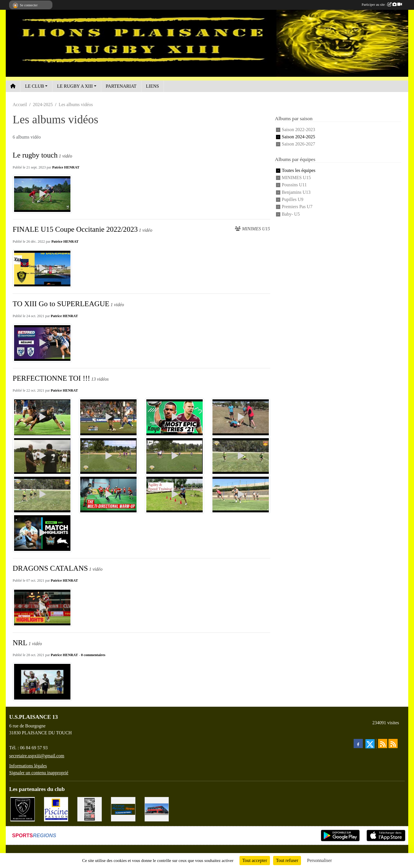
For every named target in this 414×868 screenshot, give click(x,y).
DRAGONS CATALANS (50, 568)
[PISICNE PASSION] (56, 809)
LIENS (153, 86)
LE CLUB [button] (34, 86)
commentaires (94, 655)
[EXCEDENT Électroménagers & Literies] (157, 809)
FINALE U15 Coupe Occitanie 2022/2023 (75, 229)
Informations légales (28, 766)
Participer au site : (382, 5)
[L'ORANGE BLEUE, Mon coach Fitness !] (123, 809)
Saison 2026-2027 (298, 144)
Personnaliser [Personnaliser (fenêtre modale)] (319, 860)
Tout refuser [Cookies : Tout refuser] (287, 860)
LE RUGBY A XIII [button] (75, 86)
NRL (20, 643)
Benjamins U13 (296, 192)
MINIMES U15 (296, 178)
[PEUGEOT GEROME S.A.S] (23, 809)
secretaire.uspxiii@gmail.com (37, 756)
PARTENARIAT (121, 86)
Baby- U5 (291, 214)
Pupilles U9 (293, 199)
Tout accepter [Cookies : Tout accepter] (255, 860)
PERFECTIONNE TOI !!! (51, 378)
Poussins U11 (294, 185)
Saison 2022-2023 (298, 130)
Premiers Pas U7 (297, 207)
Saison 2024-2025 (298, 137)
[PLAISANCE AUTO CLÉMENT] (90, 809)
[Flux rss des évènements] (393, 744)
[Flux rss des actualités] (383, 744)
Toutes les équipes (299, 170)
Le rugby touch (35, 155)
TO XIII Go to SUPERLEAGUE (61, 304)
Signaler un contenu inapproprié (39, 773)
